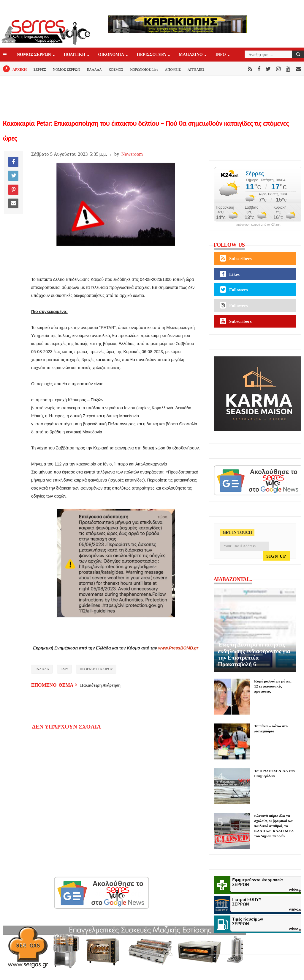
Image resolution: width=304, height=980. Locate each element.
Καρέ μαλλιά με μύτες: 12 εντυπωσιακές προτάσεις (273, 686)
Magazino (191, 55)
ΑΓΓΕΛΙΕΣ (196, 70)
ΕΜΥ (65, 669)
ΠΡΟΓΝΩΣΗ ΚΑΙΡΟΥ (96, 669)
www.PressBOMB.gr (178, 648)
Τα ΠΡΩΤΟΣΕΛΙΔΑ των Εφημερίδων (275, 773)
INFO (221, 55)
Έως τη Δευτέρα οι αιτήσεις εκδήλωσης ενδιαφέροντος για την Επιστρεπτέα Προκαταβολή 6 (254, 654)
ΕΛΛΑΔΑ (94, 70)
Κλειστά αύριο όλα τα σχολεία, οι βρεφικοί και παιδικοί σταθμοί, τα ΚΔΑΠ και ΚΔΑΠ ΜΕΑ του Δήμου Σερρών (274, 826)
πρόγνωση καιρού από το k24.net (258, 225)
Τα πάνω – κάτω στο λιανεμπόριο (271, 729)
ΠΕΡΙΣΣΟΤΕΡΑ (152, 55)
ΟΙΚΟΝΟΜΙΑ (112, 55)
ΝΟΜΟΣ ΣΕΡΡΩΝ (34, 55)
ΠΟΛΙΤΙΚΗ (75, 55)
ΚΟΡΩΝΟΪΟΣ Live (144, 70)
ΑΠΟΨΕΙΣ (173, 70)
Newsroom (132, 154)
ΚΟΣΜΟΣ (116, 70)
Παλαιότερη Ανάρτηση (100, 685)
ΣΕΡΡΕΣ (40, 70)
